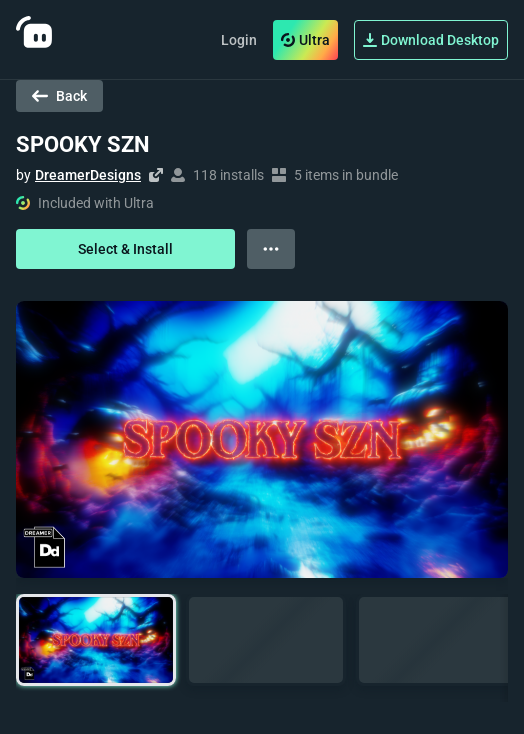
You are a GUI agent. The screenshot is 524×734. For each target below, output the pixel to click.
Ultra (305, 40)
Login (239, 40)
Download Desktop (431, 40)
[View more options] (271, 249)
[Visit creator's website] (156, 175)
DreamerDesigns (88, 175)
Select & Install (125, 249)
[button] (96, 640)
